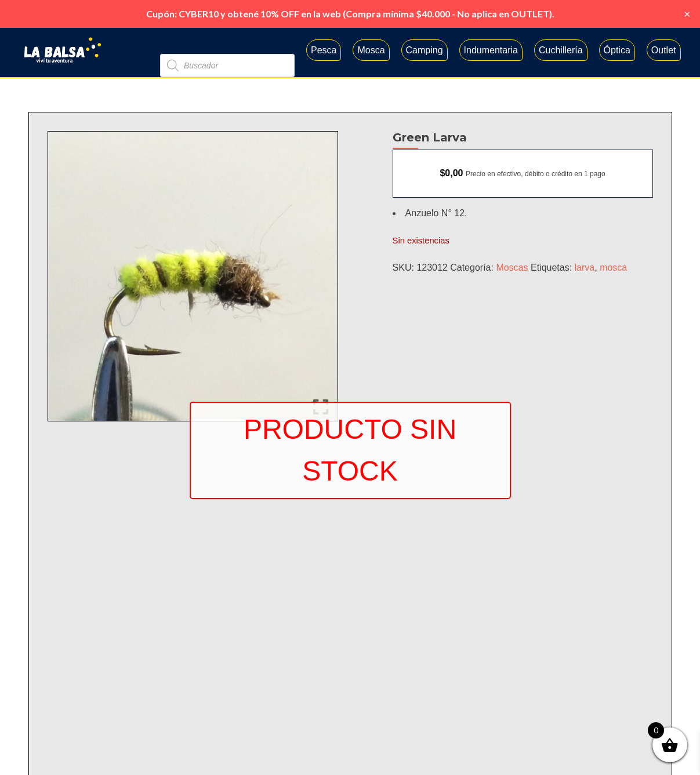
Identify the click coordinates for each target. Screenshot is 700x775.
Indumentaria (491, 50)
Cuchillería (561, 50)
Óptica (617, 50)
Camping (425, 50)
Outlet (664, 50)
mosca (613, 268)
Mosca (371, 50)
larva (585, 268)
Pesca (324, 50)
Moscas (512, 268)
